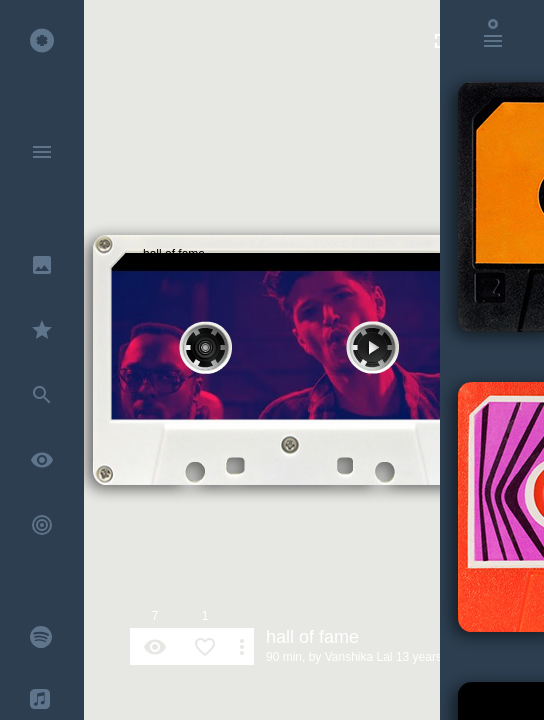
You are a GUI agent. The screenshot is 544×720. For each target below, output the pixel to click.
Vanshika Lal (359, 657)
